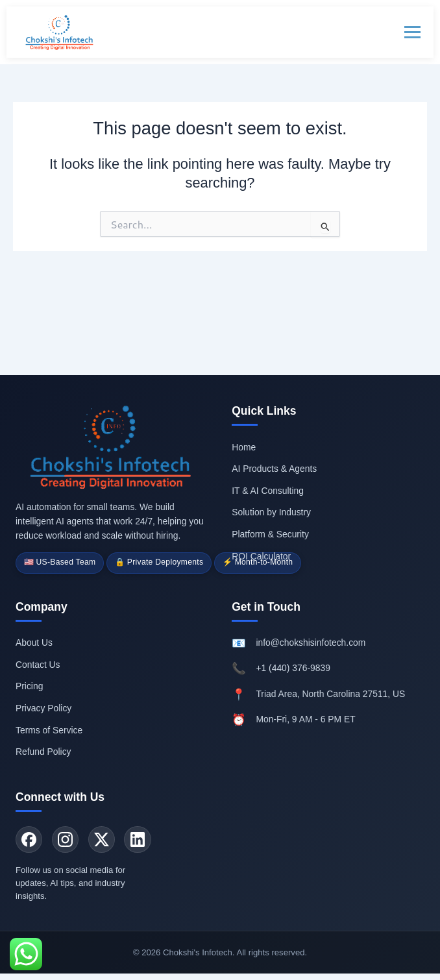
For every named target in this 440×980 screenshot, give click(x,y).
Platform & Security (270, 530)
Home (244, 443)
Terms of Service (49, 728)
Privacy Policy (43, 706)
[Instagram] (68, 839)
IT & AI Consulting (268, 487)
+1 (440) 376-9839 (293, 667)
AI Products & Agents (274, 465)
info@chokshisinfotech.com (311, 641)
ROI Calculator (261, 552)
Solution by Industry (271, 508)
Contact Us (38, 663)
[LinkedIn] (144, 839)
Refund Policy (43, 750)
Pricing (29, 685)
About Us (34, 641)
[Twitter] (106, 839)
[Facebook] (30, 839)
